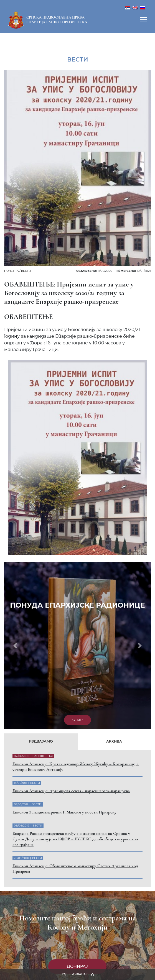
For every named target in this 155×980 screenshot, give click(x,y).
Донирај (77, 966)
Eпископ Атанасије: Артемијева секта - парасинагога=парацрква (71, 791)
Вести (26, 271)
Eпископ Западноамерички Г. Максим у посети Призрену (64, 812)
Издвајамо (41, 741)
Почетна (11, 271)
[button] (15, 646)
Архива (114, 741)
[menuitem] (127, 7)
